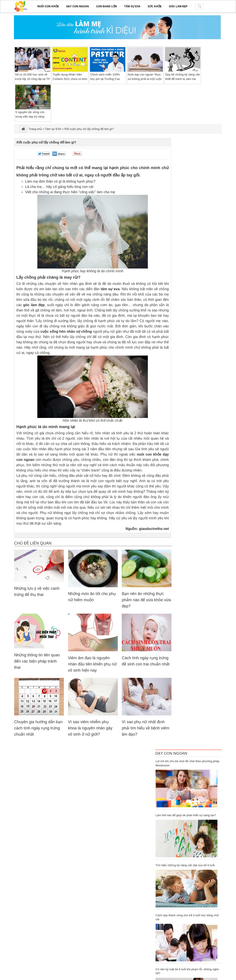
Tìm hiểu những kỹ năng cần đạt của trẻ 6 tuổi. (186, 865)
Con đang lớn (107, 6)
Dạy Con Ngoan (171, 753)
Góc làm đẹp (178, 6)
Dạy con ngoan (78, 6)
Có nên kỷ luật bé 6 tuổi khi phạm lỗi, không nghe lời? (187, 971)
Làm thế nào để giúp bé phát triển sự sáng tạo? (186, 815)
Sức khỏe (155, 6)
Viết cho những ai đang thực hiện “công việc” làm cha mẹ (70, 192)
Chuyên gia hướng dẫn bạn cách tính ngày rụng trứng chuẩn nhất (38, 728)
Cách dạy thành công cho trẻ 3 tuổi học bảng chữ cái (187, 917)
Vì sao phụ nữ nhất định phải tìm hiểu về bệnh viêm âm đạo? (146, 728)
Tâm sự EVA (132, 6)
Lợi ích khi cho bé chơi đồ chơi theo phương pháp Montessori (187, 763)
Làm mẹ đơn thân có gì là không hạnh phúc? (60, 181)
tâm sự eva (110, 289)
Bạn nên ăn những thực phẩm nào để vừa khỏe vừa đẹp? (146, 600)
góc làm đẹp (34, 305)
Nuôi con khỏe (48, 6)
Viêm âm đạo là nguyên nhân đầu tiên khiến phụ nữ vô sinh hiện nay (92, 664)
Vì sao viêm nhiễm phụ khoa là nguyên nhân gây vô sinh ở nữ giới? (90, 728)
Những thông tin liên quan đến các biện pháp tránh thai (37, 661)
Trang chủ (35, 129)
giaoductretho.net (154, 529)
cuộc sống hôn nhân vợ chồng (66, 331)
